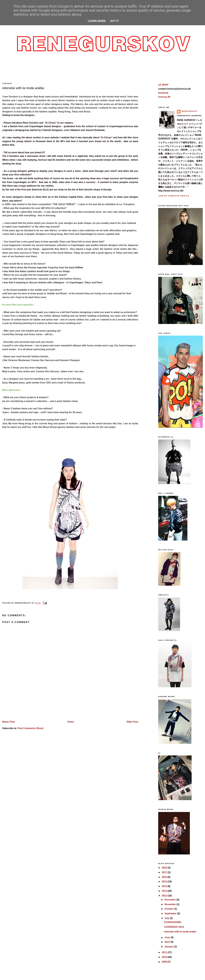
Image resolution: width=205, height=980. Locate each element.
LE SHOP (163, 85)
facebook (163, 93)
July (167, 918)
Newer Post (9, 722)
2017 (165, 872)
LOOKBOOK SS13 (174, 927)
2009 (165, 962)
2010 (165, 957)
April (168, 942)
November (171, 904)
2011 (165, 952)
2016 (165, 877)
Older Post (132, 722)
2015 (165, 882)
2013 (165, 891)
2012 (165, 896)
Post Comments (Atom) (30, 728)
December (171, 900)
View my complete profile (174, 196)
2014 (165, 886)
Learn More (97, 21)
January (169, 947)
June (168, 937)
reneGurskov (189, 111)
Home (71, 722)
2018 (165, 868)
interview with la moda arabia (23, 88)
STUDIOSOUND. (173, 922)
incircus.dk (164, 97)
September (171, 914)
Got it (115, 21)
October (169, 909)
